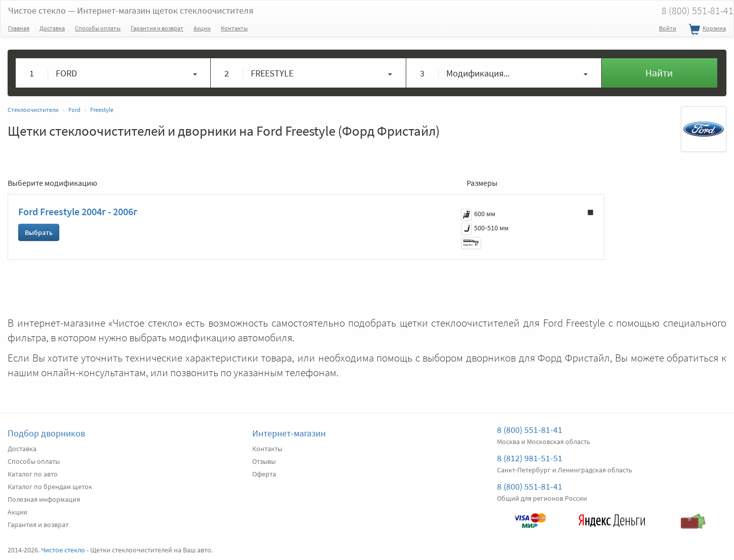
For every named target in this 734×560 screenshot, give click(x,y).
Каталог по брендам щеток (50, 487)
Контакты (234, 28)
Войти (668, 28)
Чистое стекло (131, 10)
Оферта (264, 474)
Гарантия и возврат (157, 28)
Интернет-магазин (289, 433)
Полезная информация (44, 499)
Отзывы (264, 461)
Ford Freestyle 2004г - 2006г (78, 211)
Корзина (706, 30)
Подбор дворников (46, 433)
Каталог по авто (33, 474)
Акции (202, 28)
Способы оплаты (98, 28)
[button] (113, 73)
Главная (19, 28)
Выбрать (39, 232)
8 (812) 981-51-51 (530, 458)
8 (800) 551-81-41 (530, 430)
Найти (659, 73)
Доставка (52, 28)
